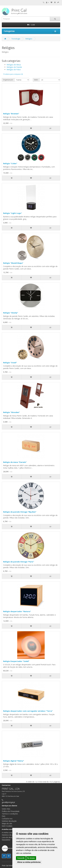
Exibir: (36, 80)
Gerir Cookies (7, 826)
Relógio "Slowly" (11, 313)
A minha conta (8, 832)
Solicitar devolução (9, 821)
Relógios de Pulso (14, 70)
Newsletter (6, 840)
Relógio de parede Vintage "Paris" (19, 562)
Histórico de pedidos (10, 835)
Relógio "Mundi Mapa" (13, 263)
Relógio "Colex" (10, 163)
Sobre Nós (6, 809)
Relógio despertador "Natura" (17, 611)
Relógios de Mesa (14, 65)
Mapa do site (7, 823)
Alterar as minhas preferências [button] (29, 862)
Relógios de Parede (14, 67)
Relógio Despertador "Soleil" (16, 661)
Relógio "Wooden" (11, 412)
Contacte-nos (7, 819)
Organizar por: (8, 80)
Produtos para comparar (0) (13, 74)
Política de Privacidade (11, 811)
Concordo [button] (21, 858)
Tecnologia (16, 39)
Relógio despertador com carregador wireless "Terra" (28, 711)
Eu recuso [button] (31, 858)
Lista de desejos (8, 837)
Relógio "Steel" (10, 363)
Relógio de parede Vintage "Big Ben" (20, 512)
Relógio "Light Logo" (13, 213)
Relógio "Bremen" (11, 114)
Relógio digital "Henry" (14, 761)
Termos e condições (10, 814)
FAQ (4, 816)
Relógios (29, 39)
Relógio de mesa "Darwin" (15, 462)
